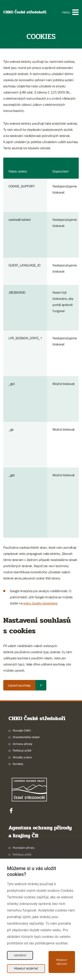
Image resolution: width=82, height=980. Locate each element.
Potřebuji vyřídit (22, 750)
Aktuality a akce (22, 757)
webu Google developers (40, 603)
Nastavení (20, 955)
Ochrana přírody (23, 744)
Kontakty (18, 764)
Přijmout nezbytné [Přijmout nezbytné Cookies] (26, 969)
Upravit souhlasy (19, 685)
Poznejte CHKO (22, 730)
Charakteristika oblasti (26, 737)
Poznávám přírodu (24, 848)
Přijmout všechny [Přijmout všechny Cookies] (62, 962)
